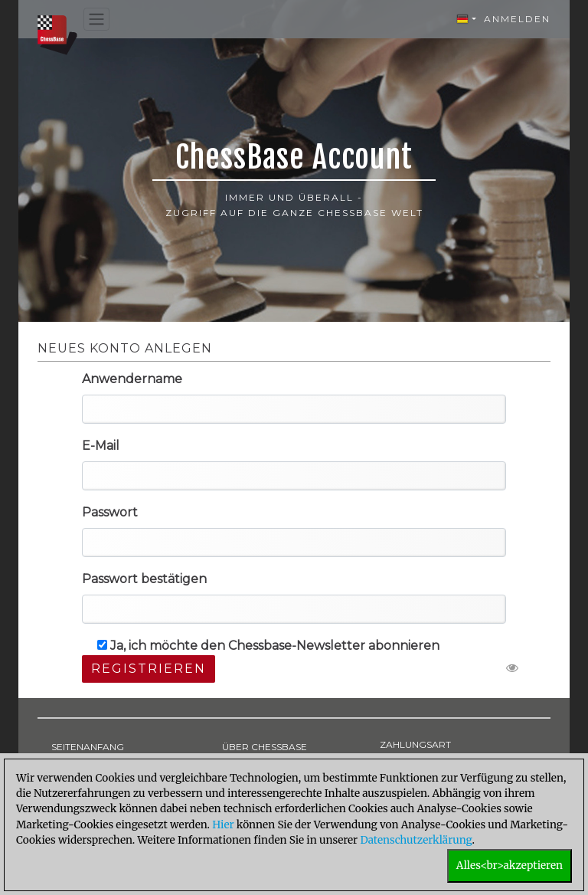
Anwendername (132, 379)
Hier (223, 825)
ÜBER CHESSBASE (265, 747)
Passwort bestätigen (144, 579)
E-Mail (101, 446)
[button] (466, 19)
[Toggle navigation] (96, 20)
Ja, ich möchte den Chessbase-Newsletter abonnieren (268, 646)
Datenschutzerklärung (416, 840)
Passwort (110, 512)
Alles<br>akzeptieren (510, 865)
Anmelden (517, 19)
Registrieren (149, 669)
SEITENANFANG (88, 747)
